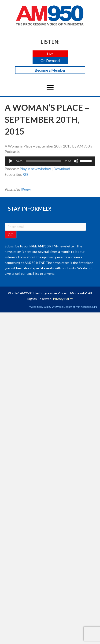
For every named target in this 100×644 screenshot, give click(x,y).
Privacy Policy (63, 299)
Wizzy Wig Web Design (58, 307)
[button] (50, 54)
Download (62, 169)
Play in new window (35, 169)
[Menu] (50, 87)
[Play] (11, 161)
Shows (26, 189)
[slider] (44, 161)
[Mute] (76, 161)
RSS (26, 174)
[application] (50, 161)
